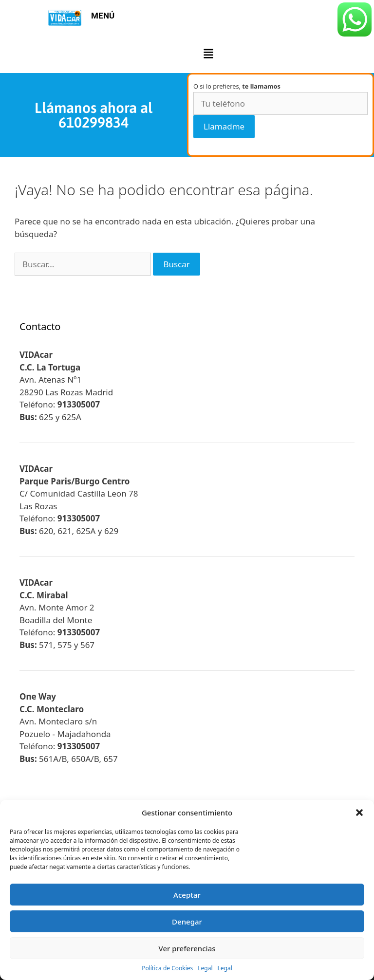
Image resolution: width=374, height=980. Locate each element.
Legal (205, 968)
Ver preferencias (187, 948)
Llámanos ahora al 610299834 (93, 115)
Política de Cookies (167, 968)
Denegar (187, 922)
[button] (359, 813)
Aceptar (187, 895)
